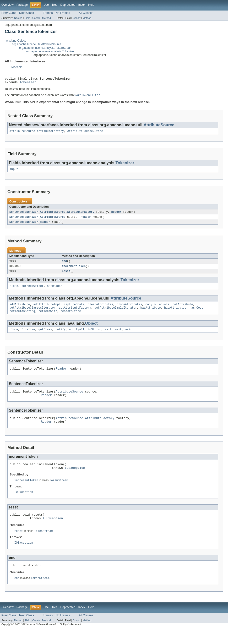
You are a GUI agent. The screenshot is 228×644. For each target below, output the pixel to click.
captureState (74, 309)
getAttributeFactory (75, 313)
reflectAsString (22, 317)
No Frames (63, 13)
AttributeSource (159, 127)
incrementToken (74, 270)
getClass (45, 336)
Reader (116, 215)
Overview (8, 5)
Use (46, 5)
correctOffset (33, 290)
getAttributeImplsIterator (116, 313)
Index (82, 5)
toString (95, 336)
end (64, 265)
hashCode (196, 313)
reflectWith (48, 317)
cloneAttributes (129, 309)
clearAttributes (100, 309)
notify (61, 336)
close (14, 290)
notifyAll (77, 336)
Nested (18, 18)
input (14, 172)
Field (27, 18)
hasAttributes (175, 313)
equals (164, 309)
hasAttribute (150, 313)
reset (66, 275)
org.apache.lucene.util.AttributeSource (37, 44)
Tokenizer (28, 83)
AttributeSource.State (85, 133)
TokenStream (59, 492)
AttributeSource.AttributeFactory (37, 133)
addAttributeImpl (47, 309)
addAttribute (20, 309)
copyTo (151, 309)
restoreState (71, 317)
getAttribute (183, 309)
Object (91, 329)
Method (46, 18)
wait (108, 336)
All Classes (86, 13)
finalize (28, 336)
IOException (75, 479)
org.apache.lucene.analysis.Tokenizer (51, 51)
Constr (36, 18)
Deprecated (68, 5)
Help (91, 5)
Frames (48, 13)
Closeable (16, 67)
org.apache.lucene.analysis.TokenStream (46, 48)
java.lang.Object (15, 41)
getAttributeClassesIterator (33, 313)
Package (22, 5)
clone (14, 336)
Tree (55, 5)
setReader (54, 290)
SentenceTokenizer (24, 215)
